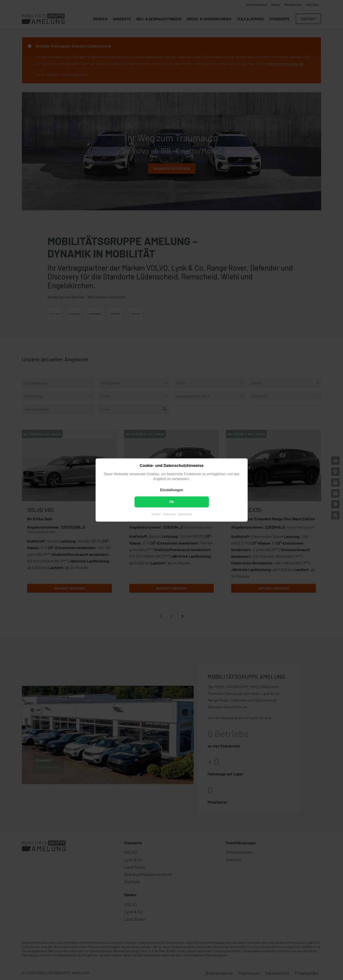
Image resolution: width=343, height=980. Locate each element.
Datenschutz (185, 514)
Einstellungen (172, 490)
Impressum (169, 514)
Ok (171, 502)
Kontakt (156, 514)
